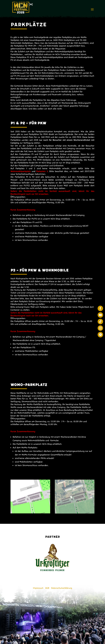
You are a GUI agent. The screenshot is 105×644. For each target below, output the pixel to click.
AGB (47, 588)
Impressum (38, 588)
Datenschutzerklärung (62, 588)
